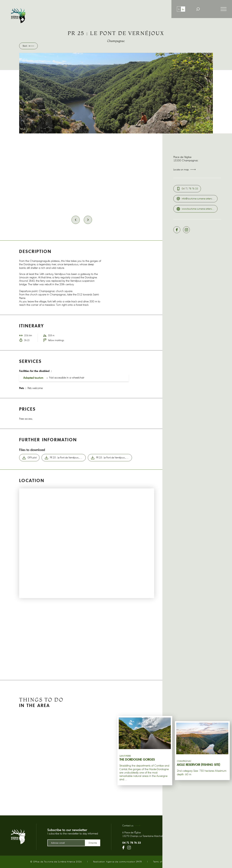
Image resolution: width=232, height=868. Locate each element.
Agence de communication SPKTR (124, 862)
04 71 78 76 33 (132, 843)
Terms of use (160, 862)
